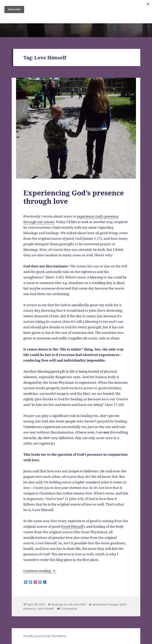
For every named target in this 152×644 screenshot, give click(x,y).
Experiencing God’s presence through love (74, 197)
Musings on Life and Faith (69, 604)
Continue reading (40, 571)
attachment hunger (105, 604)
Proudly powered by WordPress (45, 636)
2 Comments (69, 608)
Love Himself (46, 608)
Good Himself (73, 526)
